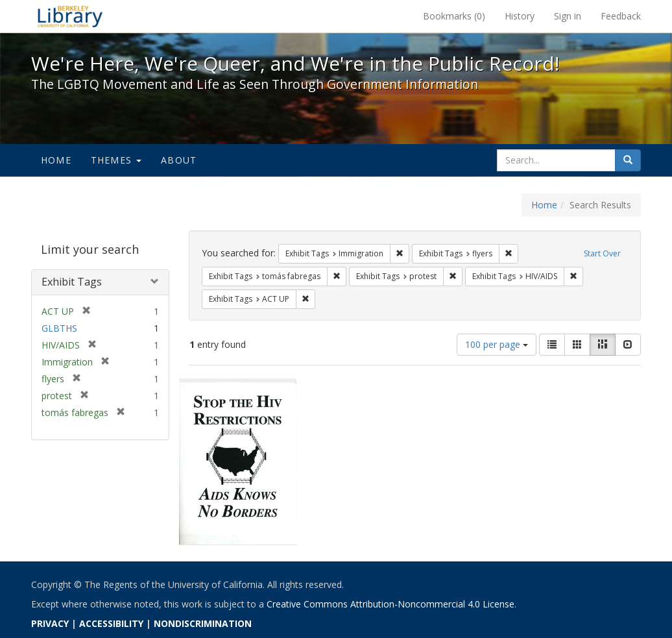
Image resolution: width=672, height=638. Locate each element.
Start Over (602, 253)
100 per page (497, 344)
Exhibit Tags (72, 282)
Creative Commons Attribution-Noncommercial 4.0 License (390, 604)
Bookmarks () (454, 16)
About (179, 160)
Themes (116, 160)
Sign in (568, 16)
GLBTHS (59, 328)
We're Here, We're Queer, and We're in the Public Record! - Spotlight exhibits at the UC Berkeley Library (70, 16)
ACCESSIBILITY (111, 623)
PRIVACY (50, 623)
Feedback (621, 16)
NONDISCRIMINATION (203, 623)
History (520, 16)
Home (56, 160)
